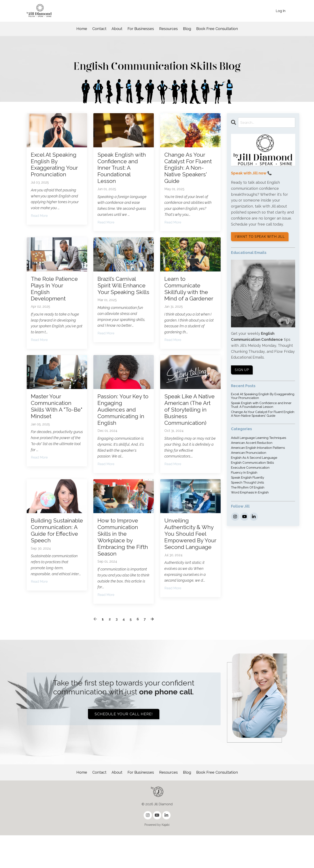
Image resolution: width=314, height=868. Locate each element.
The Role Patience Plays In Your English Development (55, 295)
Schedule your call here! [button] (124, 747)
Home (82, 29)
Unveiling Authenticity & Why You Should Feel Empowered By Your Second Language (189, 567)
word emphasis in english (250, 493)
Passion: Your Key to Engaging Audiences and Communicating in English (123, 428)
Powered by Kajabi (157, 857)
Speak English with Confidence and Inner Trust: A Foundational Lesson (122, 171)
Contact (99, 29)
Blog (187, 29)
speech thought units (247, 483)
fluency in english (244, 473)
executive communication (250, 468)
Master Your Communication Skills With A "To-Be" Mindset (55, 424)
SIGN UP (242, 371)
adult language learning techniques (259, 439)
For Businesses (141, 29)
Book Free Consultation (217, 29)
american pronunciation (249, 454)
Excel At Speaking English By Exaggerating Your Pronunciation (57, 167)
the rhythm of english (248, 488)
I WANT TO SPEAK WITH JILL (260, 237)
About (117, 29)
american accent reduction (252, 444)
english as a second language (254, 459)
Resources (168, 29)
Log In (281, 11)
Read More (39, 220)
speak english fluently (248, 478)
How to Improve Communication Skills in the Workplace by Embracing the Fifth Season (120, 567)
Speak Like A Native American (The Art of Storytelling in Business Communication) (188, 431)
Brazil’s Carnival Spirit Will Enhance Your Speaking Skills (119, 295)
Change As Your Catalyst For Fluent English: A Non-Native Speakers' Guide (188, 171)
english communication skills (252, 463)
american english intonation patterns (258, 449)
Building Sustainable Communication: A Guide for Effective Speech (57, 563)
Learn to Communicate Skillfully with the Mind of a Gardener (189, 299)
